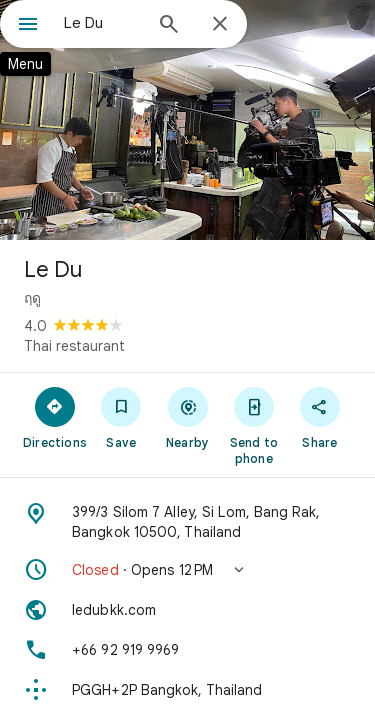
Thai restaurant (74, 346)
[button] (187, 570)
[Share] (320, 417)
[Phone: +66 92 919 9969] (187, 650)
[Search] (169, 26)
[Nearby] (187, 417)
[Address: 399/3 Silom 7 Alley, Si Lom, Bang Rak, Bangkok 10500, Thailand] (187, 522)
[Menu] (28, 26)
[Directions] (55, 417)
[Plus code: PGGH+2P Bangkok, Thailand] (187, 690)
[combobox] (102, 23)
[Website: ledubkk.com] (187, 610)
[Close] (220, 25)
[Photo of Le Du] (187, 120)
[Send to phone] (254, 425)
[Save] (121, 417)
